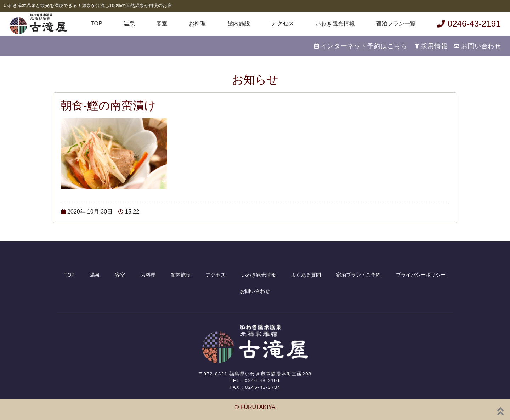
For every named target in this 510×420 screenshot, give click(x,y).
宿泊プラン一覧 (396, 24)
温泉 (129, 24)
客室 (162, 24)
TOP (97, 24)
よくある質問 (306, 275)
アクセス (283, 24)
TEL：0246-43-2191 (255, 381)
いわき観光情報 (335, 24)
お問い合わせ (255, 291)
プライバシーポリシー (421, 275)
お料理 (197, 24)
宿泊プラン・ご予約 (358, 275)
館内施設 (239, 24)
